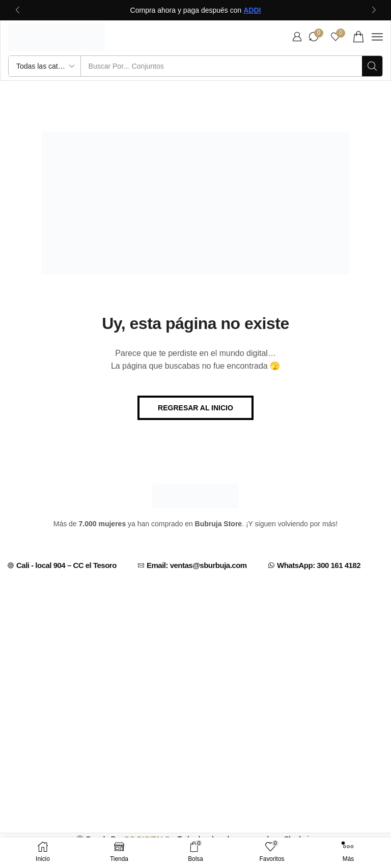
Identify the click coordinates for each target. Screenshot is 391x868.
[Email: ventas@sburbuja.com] (141, 565)
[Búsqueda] (372, 66)
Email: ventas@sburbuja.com (197, 565)
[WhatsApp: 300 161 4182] (271, 565)
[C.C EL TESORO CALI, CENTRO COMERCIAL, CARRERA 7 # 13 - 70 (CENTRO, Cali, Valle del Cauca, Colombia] (195, 667)
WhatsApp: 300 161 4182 (319, 565)
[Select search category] (45, 66)
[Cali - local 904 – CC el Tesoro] (11, 565)
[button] (297, 37)
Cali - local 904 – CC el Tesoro (66, 565)
